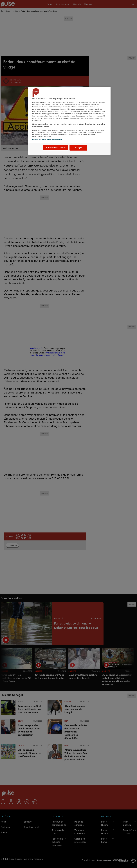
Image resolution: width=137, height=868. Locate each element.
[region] (69, 121)
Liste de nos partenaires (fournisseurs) (47, 139)
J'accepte (78, 148)
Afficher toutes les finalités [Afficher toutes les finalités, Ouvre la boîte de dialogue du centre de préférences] (56, 148)
